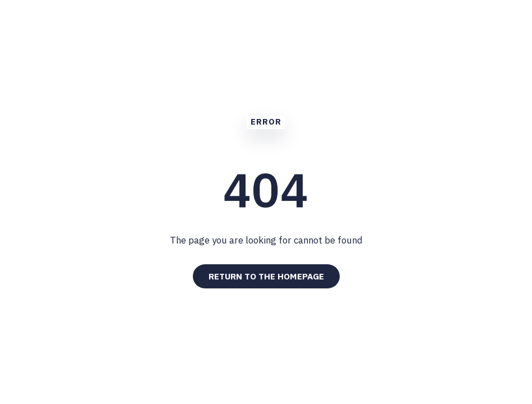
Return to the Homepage (266, 276)
